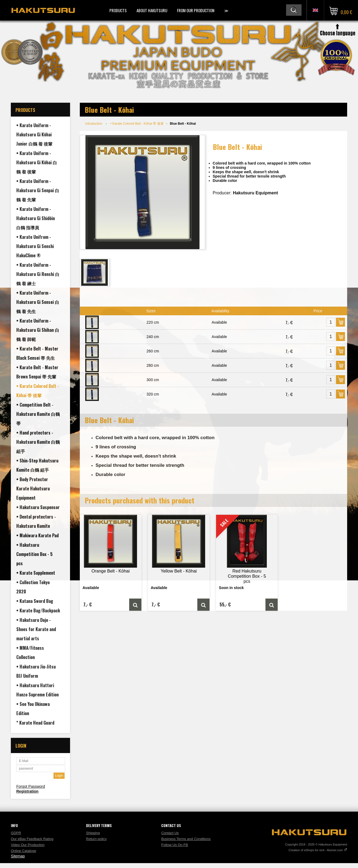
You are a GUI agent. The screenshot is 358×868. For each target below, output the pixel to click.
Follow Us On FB (175, 845)
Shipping (93, 833)
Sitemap (18, 856)
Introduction (94, 124)
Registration (27, 791)
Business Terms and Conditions (186, 839)
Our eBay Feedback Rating (32, 839)
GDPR (16, 833)
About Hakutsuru (152, 10)
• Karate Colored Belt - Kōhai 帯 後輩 (137, 124)
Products (118, 10)
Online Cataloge (23, 851)
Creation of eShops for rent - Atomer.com (318, 850)
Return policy (96, 839)
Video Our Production (28, 845)
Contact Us (170, 833)
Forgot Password (31, 786)
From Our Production (196, 10)
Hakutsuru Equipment (255, 193)
